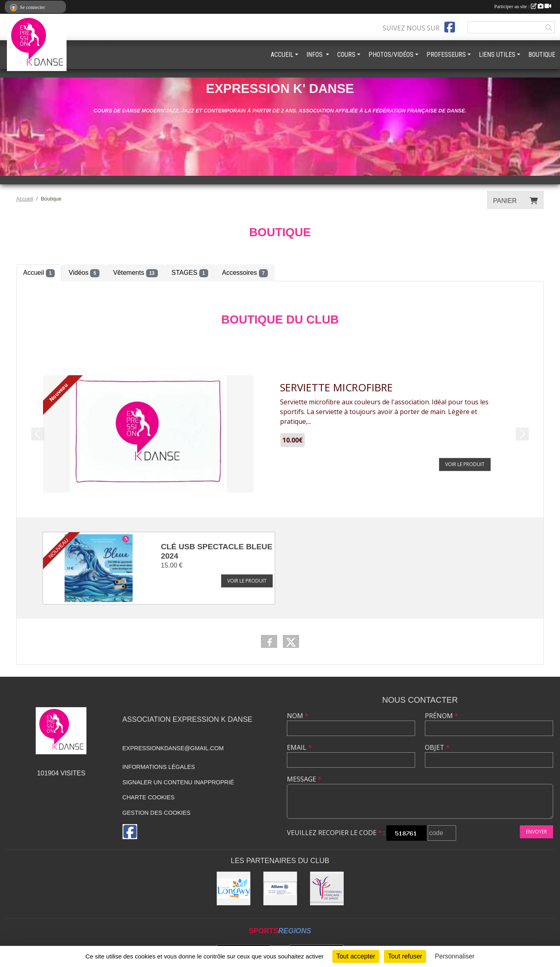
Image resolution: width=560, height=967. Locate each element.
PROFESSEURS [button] (446, 55)
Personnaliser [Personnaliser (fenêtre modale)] (455, 956)
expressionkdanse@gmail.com (173, 748)
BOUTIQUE (542, 55)
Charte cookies (149, 797)
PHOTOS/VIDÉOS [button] (391, 55)
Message (304, 779)
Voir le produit (247, 581)
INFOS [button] (315, 55)
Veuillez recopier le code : (336, 833)
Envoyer (536, 832)
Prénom (442, 716)
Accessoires (245, 273)
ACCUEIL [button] (282, 55)
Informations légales (159, 767)
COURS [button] (346, 55)
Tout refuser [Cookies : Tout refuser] (405, 956)
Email (299, 747)
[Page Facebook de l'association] (450, 27)
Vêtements (136, 273)
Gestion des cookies (157, 813)
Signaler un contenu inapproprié (178, 782)
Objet (437, 747)
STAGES (190, 273)
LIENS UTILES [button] (497, 55)
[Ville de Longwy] (234, 888)
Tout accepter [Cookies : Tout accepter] (356, 956)
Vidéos (84, 273)
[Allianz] (280, 888)
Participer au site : (523, 6)
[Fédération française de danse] (327, 888)
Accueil (39, 273)
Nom (298, 716)
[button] (38, 434)
